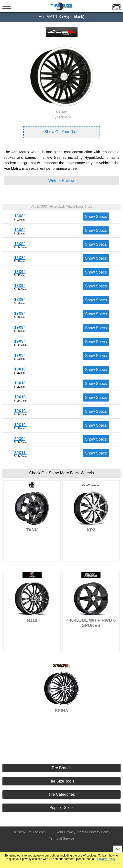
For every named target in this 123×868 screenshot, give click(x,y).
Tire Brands (61, 768)
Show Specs (96, 217)
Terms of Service (61, 838)
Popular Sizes (61, 808)
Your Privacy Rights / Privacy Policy (83, 832)
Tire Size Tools (61, 781)
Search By (117, 9)
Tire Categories (61, 794)
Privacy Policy (106, 859)
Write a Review (61, 181)
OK (118, 849)
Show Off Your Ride (61, 132)
